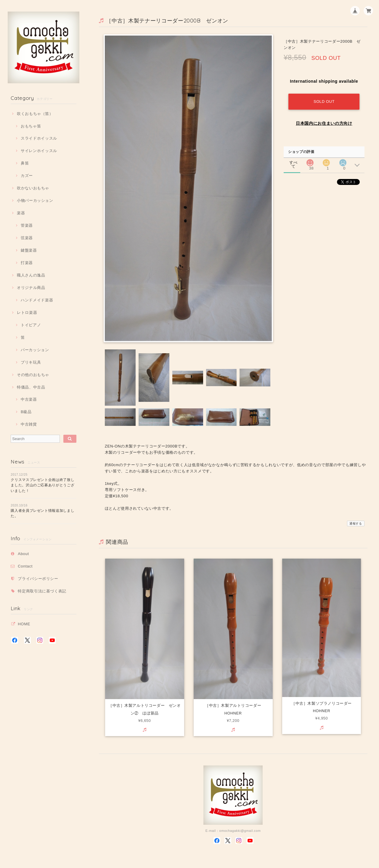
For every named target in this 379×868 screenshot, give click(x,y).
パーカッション (35, 350)
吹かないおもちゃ (33, 188)
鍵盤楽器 (29, 250)
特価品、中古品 (31, 387)
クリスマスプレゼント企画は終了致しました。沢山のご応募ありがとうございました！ (42, 485)
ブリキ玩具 (31, 362)
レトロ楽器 (27, 312)
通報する (356, 523)
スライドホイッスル (39, 138)
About (23, 554)
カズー (27, 176)
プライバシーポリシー (38, 579)
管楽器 (27, 225)
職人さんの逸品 (31, 275)
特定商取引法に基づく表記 (42, 591)
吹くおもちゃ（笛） (35, 114)
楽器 (21, 213)
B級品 (26, 412)
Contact (25, 566)
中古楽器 (29, 399)
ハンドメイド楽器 (37, 300)
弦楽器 (27, 238)
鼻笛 (25, 163)
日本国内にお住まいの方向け (324, 123)
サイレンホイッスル (39, 151)
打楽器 (27, 263)
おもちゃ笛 (31, 126)
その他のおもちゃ (33, 375)
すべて (293, 163)
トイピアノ (31, 325)
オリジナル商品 (31, 288)
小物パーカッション (35, 200)
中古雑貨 (29, 424)
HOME (24, 624)
